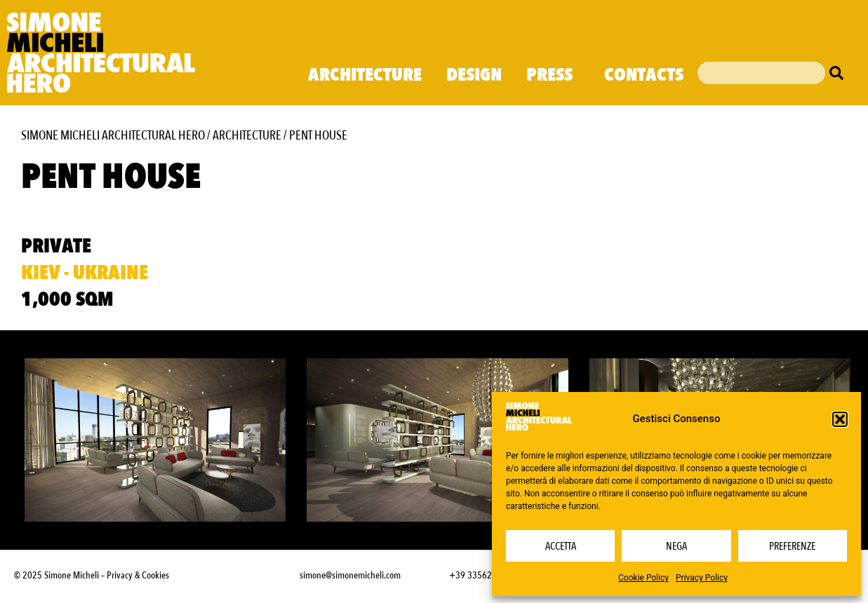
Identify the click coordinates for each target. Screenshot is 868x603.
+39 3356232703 (483, 575)
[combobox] (761, 73)
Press (553, 75)
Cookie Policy (643, 578)
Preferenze (792, 546)
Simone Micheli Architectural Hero (113, 136)
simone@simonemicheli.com (350, 575)
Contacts (644, 75)
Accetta (561, 546)
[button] (840, 419)
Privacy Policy (702, 578)
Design (474, 75)
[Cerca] (840, 73)
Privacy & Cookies (138, 575)
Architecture (365, 75)
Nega (676, 546)
